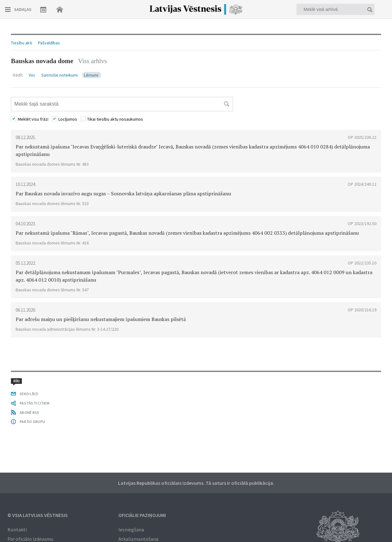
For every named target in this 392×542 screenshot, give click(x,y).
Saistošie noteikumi (60, 75)
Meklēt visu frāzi (33, 119)
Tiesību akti (22, 43)
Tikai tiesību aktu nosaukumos (115, 119)
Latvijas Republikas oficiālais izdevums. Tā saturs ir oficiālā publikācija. (196, 483)
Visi (32, 75)
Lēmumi (92, 75)
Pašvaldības (49, 43)
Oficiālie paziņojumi (142, 515)
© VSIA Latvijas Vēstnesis (38, 515)
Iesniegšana (131, 529)
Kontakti (17, 529)
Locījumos (68, 119)
